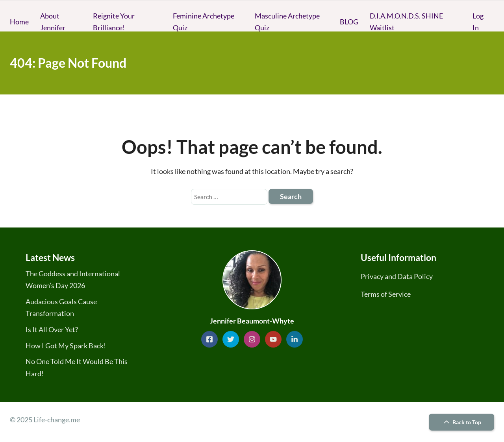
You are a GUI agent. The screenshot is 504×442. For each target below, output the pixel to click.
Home (19, 22)
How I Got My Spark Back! (66, 346)
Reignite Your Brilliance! (114, 22)
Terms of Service (386, 294)
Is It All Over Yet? (52, 329)
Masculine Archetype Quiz (287, 22)
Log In (478, 22)
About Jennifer (53, 22)
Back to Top (461, 422)
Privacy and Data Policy (397, 276)
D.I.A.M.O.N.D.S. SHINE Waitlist (406, 22)
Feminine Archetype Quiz (204, 22)
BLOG (349, 22)
